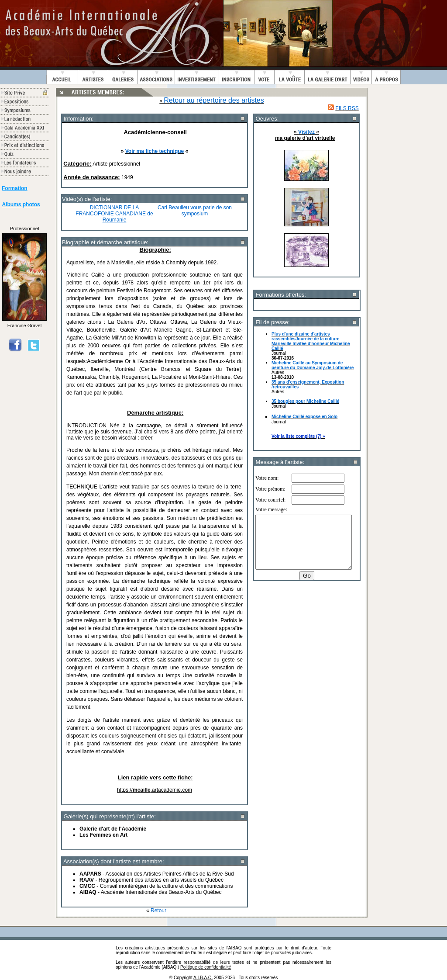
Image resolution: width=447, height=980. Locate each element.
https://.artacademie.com (155, 790)
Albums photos (21, 204)
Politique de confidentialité (206, 967)
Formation (15, 188)
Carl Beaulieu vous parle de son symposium (195, 211)
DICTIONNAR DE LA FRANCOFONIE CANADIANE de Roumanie (114, 214)
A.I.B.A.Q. (203, 978)
